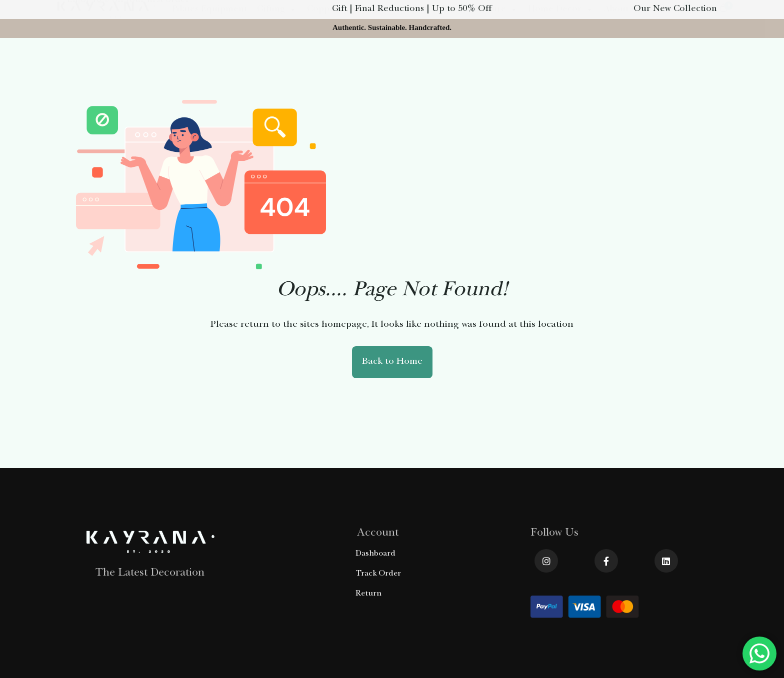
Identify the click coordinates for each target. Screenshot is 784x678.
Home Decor (561, 67)
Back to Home (392, 362)
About (616, 67)
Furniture (492, 67)
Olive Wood (426, 67)
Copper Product (346, 67)
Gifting (277, 67)
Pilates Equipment (209, 67)
